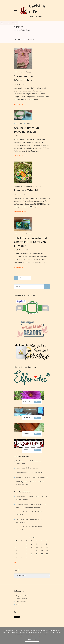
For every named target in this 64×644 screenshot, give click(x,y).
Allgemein (19, 186)
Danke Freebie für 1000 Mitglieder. (30, 473)
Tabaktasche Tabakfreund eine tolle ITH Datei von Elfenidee (31, 242)
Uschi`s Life (37, 9)
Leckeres (19, 602)
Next (34, 278)
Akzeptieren (32, 639)
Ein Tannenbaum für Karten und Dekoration (29, 462)
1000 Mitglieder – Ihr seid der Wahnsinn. (32, 477)
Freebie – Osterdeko (27, 190)
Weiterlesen (19, 104)
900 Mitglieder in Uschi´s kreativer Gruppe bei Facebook (30, 483)
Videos (28, 72)
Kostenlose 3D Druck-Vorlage (28, 468)
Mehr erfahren (57, 632)
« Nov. (16, 562)
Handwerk (19, 72)
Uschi (18, 512)
